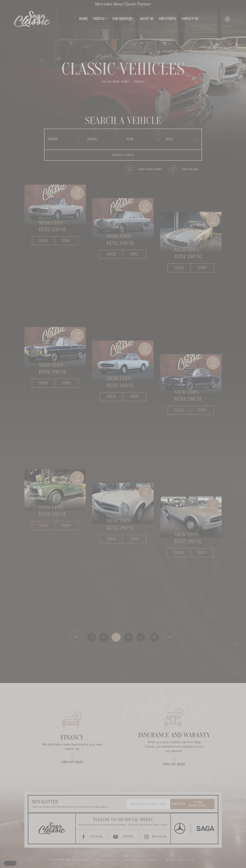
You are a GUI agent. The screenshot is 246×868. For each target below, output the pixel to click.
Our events (167, 19)
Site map (131, 860)
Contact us (190, 19)
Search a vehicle (123, 155)
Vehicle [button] (99, 19)
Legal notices (107, 860)
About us (147, 19)
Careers (152, 860)
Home (84, 19)
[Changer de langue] (229, 19)
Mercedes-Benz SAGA (181, 860)
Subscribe (192, 804)
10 (155, 637)
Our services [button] (122, 19)
